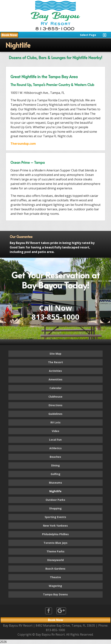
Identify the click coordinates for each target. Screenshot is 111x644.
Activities (55, 371)
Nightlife (55, 491)
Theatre (55, 577)
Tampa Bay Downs (55, 594)
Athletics (55, 448)
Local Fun (55, 440)
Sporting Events (55, 517)
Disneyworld (55, 560)
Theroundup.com (23, 144)
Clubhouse (55, 397)
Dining (55, 465)
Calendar (55, 388)
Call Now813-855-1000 (55, 312)
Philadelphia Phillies (55, 534)
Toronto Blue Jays (55, 543)
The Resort (55, 362)
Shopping (55, 508)
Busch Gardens (55, 569)
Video (55, 431)
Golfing (55, 474)
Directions (55, 405)
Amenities (55, 379)
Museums (55, 483)
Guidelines (55, 414)
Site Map (55, 354)
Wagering (55, 586)
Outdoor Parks (55, 500)
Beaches (55, 457)
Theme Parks (55, 551)
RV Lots (55, 422)
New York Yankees (55, 526)
